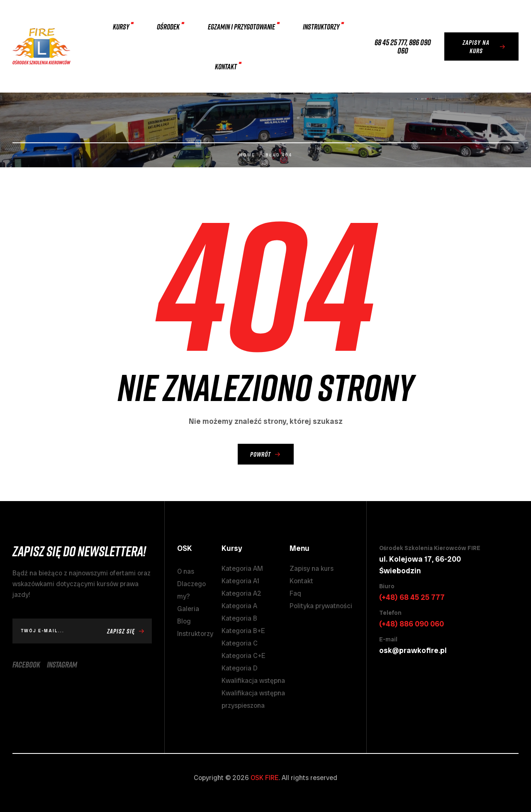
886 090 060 (414, 46)
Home (247, 155)
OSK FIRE (265, 778)
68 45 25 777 (390, 42)
